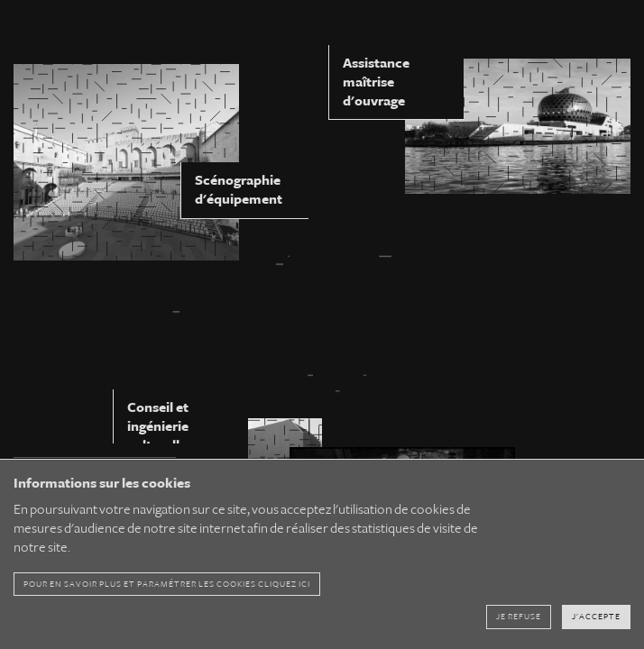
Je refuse (519, 623)
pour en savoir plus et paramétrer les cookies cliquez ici (167, 590)
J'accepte (596, 623)
